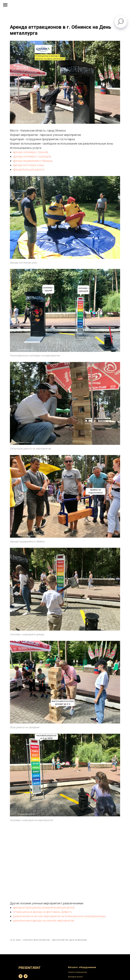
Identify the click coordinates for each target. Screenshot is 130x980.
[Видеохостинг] (26, 911)
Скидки (71, 960)
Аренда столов (74, 925)
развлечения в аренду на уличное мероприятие (49, 853)
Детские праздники (27, 955)
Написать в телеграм (77, 947)
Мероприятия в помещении (30, 951)
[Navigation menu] (5, 5)
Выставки (23, 942)
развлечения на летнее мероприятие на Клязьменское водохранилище (65, 849)
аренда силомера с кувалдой (37, 154)
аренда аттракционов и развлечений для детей (49, 840)
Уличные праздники (27, 947)
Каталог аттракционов (77, 907)
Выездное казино (75, 911)
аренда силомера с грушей (36, 150)
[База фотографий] (21, 911)
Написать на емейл (76, 951)
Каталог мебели (75, 916)
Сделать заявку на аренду (79, 942)
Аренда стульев (75, 920)
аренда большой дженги (34, 167)
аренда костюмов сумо (34, 163)
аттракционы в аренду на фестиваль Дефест (48, 845)
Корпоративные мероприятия (31, 960)
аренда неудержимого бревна (38, 158)
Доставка (72, 955)
